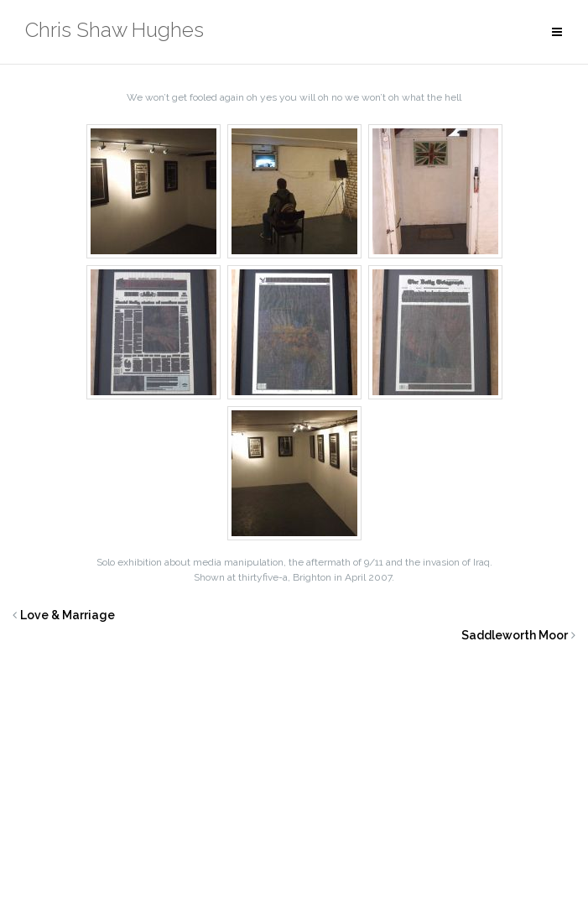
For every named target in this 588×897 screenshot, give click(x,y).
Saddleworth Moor (515, 635)
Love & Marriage (68, 615)
